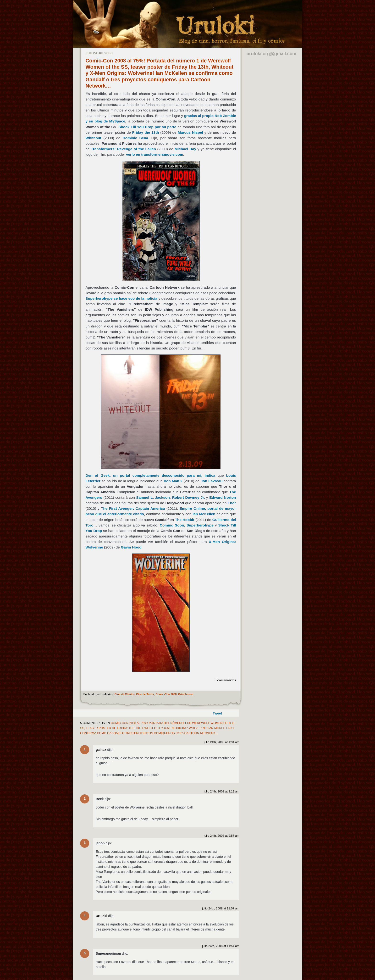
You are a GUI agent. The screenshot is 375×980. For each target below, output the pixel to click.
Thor (232, 503)
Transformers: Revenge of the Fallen (123, 149)
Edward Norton (223, 497)
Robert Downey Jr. (188, 497)
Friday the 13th (145, 132)
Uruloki (101, 916)
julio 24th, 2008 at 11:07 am (221, 908)
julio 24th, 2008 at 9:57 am (221, 836)
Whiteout (94, 138)
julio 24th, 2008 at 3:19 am (221, 792)
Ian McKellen (204, 514)
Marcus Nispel (190, 132)
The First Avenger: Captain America (133, 508)
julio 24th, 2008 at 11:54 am (221, 946)
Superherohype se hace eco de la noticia (121, 298)
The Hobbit (185, 520)
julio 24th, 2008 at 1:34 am (221, 742)
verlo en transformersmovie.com (155, 154)
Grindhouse (186, 694)
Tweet (218, 713)
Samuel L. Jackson (153, 497)
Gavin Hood (131, 547)
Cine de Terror (145, 694)
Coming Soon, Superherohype (187, 525)
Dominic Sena (135, 138)
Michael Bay (185, 149)
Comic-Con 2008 (166, 694)
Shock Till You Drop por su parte (147, 127)
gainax (101, 750)
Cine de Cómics (125, 694)
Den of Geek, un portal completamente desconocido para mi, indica (151, 475)
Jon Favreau (212, 481)
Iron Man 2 (173, 481)
